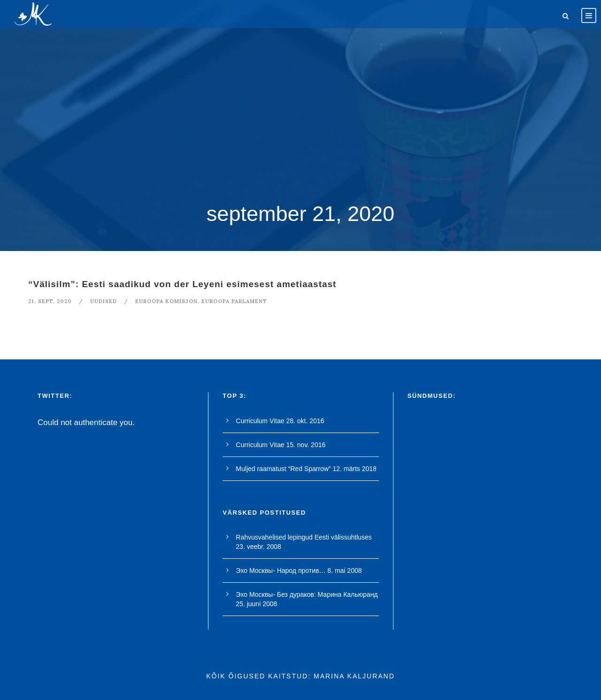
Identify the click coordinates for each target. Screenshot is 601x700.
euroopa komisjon (166, 301)
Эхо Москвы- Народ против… (281, 571)
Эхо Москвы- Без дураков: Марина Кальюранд (307, 594)
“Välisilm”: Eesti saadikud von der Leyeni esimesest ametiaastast (182, 284)
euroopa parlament (234, 301)
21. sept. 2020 (50, 301)
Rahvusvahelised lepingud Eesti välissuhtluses (304, 537)
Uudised (104, 301)
